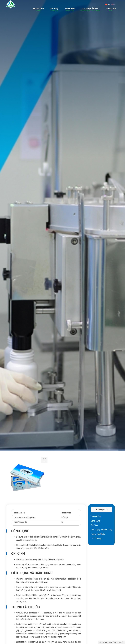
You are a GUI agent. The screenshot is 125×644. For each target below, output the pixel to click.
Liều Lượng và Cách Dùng (101, 530)
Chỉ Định (94, 525)
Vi (107, 4)
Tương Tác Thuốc (98, 534)
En (114, 4)
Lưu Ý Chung (96, 538)
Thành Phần (96, 516)
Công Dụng (95, 521)
